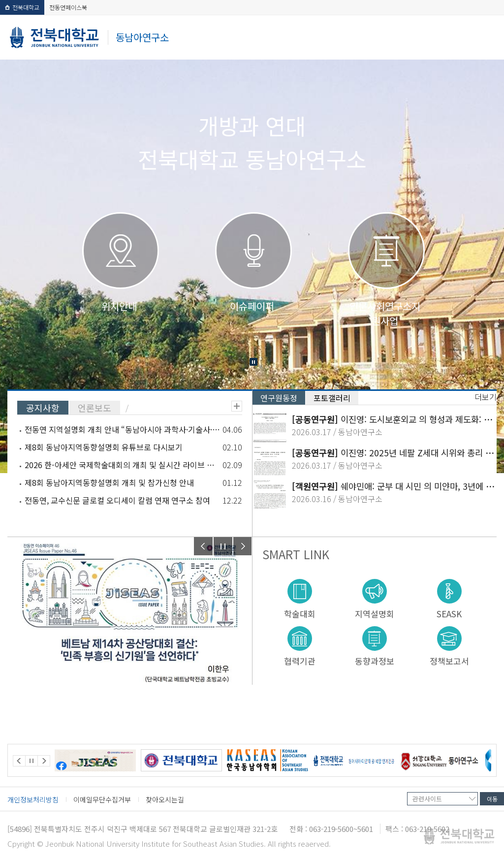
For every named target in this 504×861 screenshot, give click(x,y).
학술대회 (300, 613)
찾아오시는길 (165, 799)
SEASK (449, 613)
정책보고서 (449, 660)
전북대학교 (22, 7)
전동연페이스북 (68, 7)
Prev (203, 546)
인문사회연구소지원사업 (385, 313)
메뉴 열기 (486, 38)
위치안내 (119, 306)
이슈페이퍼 (252, 306)
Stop (253, 362)
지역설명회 (375, 613)
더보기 (237, 406)
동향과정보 (375, 660)
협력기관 (300, 660)
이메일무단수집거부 (102, 799)
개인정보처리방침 (33, 799)
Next (243, 546)
